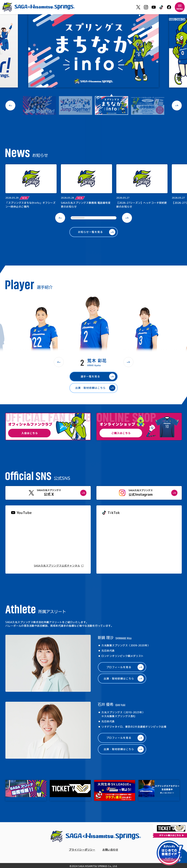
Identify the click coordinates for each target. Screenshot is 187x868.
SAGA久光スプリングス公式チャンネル (57, 566)
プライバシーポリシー (82, 850)
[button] (10, 105)
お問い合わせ (110, 850)
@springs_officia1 (113, 543)
